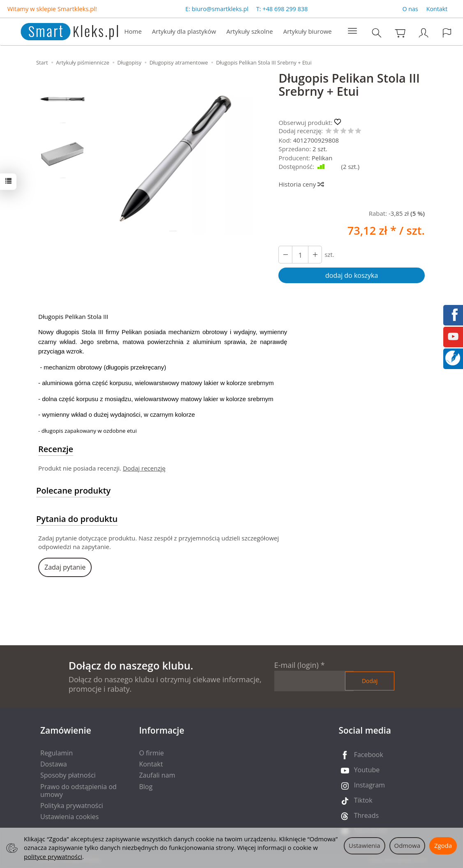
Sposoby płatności (68, 775)
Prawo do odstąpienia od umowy (79, 791)
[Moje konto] (424, 33)
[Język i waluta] (447, 33)
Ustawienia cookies (69, 817)
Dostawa (54, 764)
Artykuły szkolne (249, 31)
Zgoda (443, 845)
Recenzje (56, 449)
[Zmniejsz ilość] (315, 255)
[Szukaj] (377, 33)
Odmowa (407, 845)
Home (133, 31)
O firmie (151, 753)
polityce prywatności (53, 856)
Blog (146, 787)
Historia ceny (301, 184)
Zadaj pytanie (65, 567)
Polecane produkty (73, 491)
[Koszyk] (400, 33)
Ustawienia (365, 845)
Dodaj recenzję (144, 468)
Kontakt (437, 9)
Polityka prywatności (72, 806)
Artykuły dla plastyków (184, 31)
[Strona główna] (61, 31)
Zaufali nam (157, 775)
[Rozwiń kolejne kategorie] (352, 31)
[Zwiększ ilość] (285, 255)
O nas (410, 9)
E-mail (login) (296, 665)
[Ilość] (300, 255)
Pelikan (322, 158)
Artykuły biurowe (308, 31)
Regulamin (57, 753)
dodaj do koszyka (352, 275)
